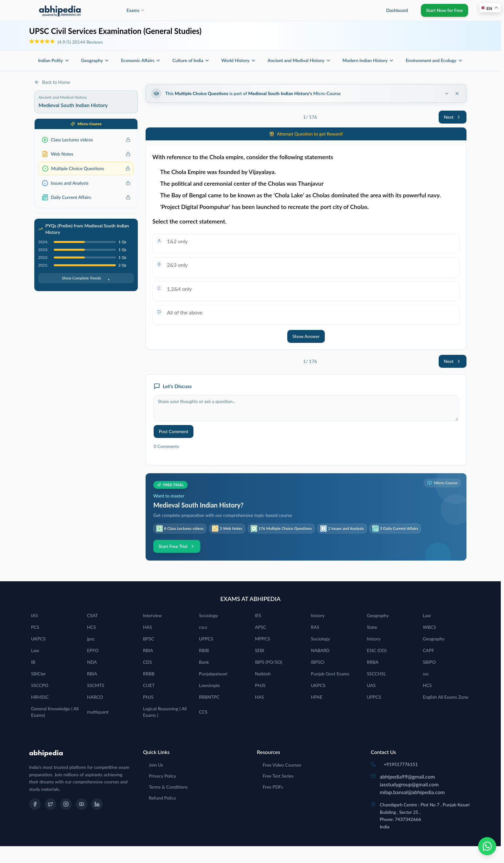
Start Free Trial (177, 546)
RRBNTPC (209, 697)
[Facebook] (35, 804)
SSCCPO (40, 685)
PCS (35, 627)
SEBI (260, 650)
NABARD (320, 650)
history (318, 615)
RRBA (373, 662)
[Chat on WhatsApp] (487, 846)
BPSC (148, 639)
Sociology (208, 615)
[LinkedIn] (97, 804)
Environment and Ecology (434, 60)
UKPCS (38, 639)
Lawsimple (209, 685)
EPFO (93, 650)
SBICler (38, 674)
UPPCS (206, 639)
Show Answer (306, 336)
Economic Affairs (141, 60)
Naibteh (263, 674)
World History (239, 60)
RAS (315, 627)
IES (258, 615)
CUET (149, 685)
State (372, 627)
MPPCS (263, 639)
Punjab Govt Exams (330, 674)
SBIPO (429, 662)
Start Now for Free (444, 10)
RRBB (149, 674)
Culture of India (191, 60)
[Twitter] (50, 804)
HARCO (95, 697)
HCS (92, 627)
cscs (203, 627)
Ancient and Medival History (299, 60)
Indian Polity (54, 60)
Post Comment (174, 431)
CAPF (428, 650)
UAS (371, 685)
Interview (152, 615)
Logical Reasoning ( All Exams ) (165, 712)
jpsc (91, 639)
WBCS (429, 627)
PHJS (260, 685)
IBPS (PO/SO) (268, 662)
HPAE (317, 697)
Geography (95, 60)
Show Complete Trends (86, 278)
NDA (92, 662)
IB (33, 662)
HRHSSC (40, 697)
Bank (204, 662)
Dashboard (397, 10)
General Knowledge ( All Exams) (55, 712)
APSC (261, 627)
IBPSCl (318, 662)
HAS (148, 627)
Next (453, 117)
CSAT (93, 615)
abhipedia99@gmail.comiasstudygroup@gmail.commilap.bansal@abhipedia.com (412, 784)
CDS (148, 662)
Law (427, 615)
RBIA (148, 650)
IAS (34, 615)
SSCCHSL (376, 674)
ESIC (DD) (377, 650)
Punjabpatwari (213, 674)
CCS (203, 712)
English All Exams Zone (446, 697)
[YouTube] (82, 804)
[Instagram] (66, 804)
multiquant (98, 712)
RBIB (204, 650)
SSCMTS (96, 685)
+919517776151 (401, 764)
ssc (426, 674)
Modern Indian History (368, 60)
